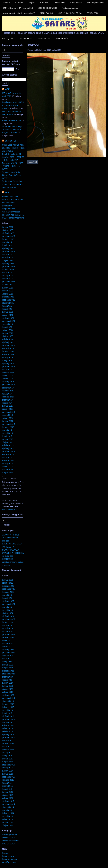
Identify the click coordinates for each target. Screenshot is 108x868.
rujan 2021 (7, 306)
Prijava (5, 853)
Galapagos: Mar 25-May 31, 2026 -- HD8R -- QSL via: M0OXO (13, 148)
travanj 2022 (8, 291)
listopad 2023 (8, 270)
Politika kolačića (9, 510)
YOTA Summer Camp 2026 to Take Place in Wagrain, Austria (12, 130)
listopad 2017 (8, 391)
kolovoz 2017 (8, 397)
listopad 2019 (8, 351)
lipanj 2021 (7, 309)
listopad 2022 (8, 285)
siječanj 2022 (8, 297)
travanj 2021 (8, 312)
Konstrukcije (76, 3)
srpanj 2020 (7, 324)
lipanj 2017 (7, 403)
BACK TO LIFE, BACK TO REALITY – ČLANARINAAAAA (12, 547)
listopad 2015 (8, 427)
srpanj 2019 (7, 357)
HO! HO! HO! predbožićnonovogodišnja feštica (13, 562)
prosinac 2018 (8, 366)
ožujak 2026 (8, 230)
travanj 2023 (8, 279)
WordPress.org (9, 862)
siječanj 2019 (8, 364)
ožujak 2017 (8, 409)
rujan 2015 (7, 430)
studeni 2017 (8, 388)
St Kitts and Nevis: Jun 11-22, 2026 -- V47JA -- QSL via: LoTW (13, 184)
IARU (7, 89)
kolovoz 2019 (8, 354)
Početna (6, 3)
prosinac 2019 (8, 345)
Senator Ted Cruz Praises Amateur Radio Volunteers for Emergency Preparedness (12, 203)
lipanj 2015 (7, 436)
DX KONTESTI (11, 141)
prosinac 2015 (8, 424)
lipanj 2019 (7, 360)
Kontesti (44, 3)
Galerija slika (59, 3)
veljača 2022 (8, 294)
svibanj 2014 (8, 467)
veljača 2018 (8, 379)
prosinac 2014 (8, 451)
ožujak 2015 (8, 442)
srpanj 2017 (7, 400)
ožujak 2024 (8, 260)
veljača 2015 (8, 445)
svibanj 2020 (8, 330)
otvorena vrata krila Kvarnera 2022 (19, 13)
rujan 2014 (7, 457)
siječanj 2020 (8, 342)
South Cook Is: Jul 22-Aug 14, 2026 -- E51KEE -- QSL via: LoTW (13, 157)
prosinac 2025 (8, 236)
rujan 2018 (7, 370)
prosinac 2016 (8, 412)
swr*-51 (34, 45)
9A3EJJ (58, 50)
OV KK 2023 (93, 13)
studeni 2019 (8, 348)
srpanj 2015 (7, 433)
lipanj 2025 (7, 245)
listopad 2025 (8, 239)
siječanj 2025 (8, 248)
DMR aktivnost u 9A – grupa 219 (18, 8)
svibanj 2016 (8, 418)
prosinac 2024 (8, 251)
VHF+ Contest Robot (11, 120)
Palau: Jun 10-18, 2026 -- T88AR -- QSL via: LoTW (13, 166)
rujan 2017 (7, 394)
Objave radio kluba (44, 38)
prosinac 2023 (8, 266)
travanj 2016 (8, 421)
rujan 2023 (7, 273)
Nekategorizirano (9, 38)
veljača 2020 (8, 339)
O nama (19, 3)
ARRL (7, 192)
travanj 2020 (8, 333)
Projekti (31, 3)
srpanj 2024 (7, 257)
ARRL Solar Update (11, 212)
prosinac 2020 (8, 321)
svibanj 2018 (8, 376)
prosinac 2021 (8, 300)
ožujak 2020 (8, 336)
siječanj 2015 (8, 448)
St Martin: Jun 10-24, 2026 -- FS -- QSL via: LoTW (12, 175)
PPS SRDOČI (62, 38)
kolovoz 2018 (8, 373)
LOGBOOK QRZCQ (47, 8)
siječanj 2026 (8, 233)
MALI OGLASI (47, 13)
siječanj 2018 (8, 382)
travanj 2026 (8, 227)
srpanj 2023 (7, 276)
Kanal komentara (10, 859)
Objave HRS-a (26, 38)
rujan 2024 (7, 254)
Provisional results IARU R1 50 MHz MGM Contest (13, 105)
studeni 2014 (8, 454)
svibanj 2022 (8, 288)
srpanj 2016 (7, 415)
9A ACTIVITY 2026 (11, 535)
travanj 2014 (8, 470)
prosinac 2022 (8, 282)
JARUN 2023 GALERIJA (70, 13)
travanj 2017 (8, 406)
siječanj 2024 (8, 264)
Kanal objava (8, 856)
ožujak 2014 (8, 473)
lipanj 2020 (7, 327)
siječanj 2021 (8, 318)
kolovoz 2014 (8, 460)
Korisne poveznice (95, 3)
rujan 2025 (7, 242)
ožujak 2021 (8, 315)
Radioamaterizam (70, 8)
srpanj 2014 (7, 464)
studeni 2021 (8, 303)
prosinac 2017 (8, 385)
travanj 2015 (8, 439)
